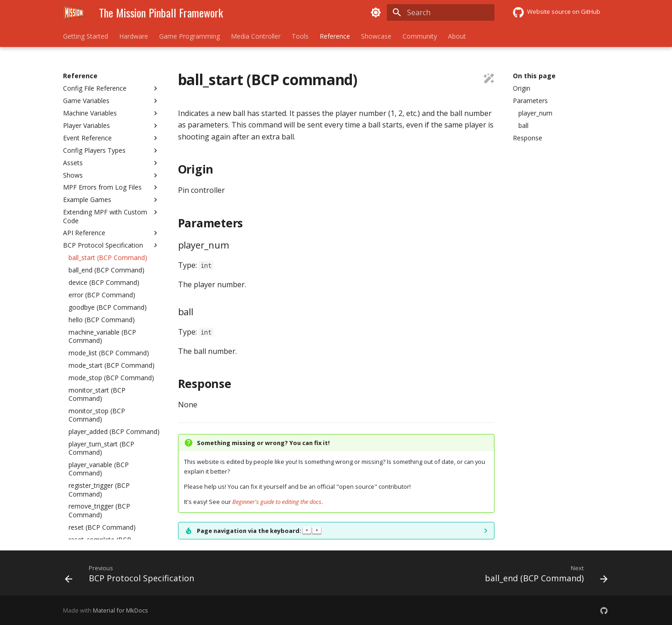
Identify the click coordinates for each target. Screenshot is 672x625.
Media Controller (256, 36)
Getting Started (86, 36)
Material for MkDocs (121, 610)
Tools (300, 36)
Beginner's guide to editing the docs (277, 502)
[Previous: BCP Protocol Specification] (132, 576)
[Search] (441, 12)
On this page (534, 76)
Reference (335, 36)
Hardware (134, 36)
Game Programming (190, 36)
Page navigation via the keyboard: (259, 531)
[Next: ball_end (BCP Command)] (544, 576)
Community (420, 36)
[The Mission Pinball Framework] (74, 12)
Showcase (376, 36)
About (457, 36)
